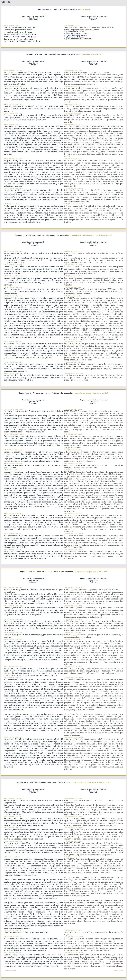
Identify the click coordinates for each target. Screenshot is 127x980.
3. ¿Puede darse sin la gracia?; (75, 35)
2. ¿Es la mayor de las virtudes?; (76, 33)
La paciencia (73, 54)
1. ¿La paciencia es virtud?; (74, 32)
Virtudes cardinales (59, 9)
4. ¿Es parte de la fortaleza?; (75, 37)
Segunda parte (43, 9)
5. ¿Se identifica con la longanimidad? (78, 39)
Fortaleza (73, 9)
